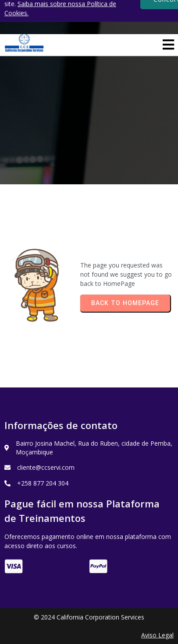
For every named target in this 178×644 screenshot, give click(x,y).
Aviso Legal (157, 635)
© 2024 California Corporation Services (89, 617)
